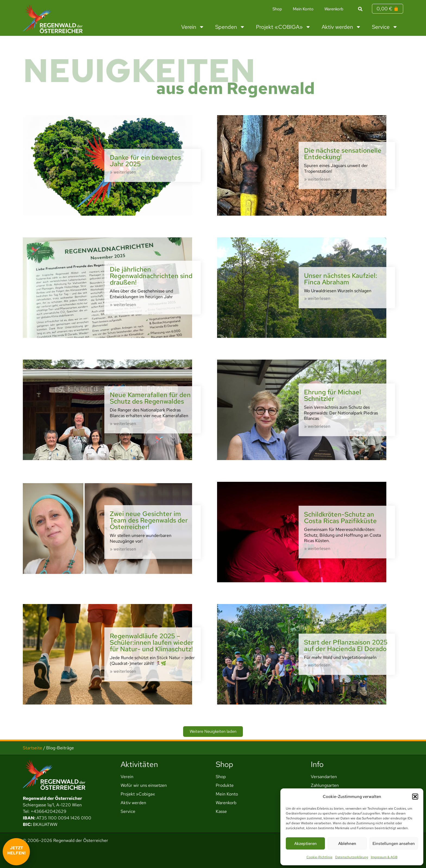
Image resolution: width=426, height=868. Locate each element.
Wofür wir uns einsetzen (144, 785)
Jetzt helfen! (16, 851)
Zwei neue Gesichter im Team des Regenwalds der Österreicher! (149, 520)
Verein (193, 27)
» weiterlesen (123, 172)
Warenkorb (334, 9)
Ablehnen (347, 844)
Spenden (230, 27)
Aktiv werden (341, 27)
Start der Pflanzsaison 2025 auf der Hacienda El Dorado (346, 645)
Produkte (225, 785)
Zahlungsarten (325, 785)
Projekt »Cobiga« (138, 794)
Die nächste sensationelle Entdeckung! (343, 154)
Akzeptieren (306, 844)
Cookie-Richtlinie (319, 857)
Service (385, 27)
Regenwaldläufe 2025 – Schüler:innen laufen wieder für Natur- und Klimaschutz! (152, 642)
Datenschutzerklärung (352, 857)
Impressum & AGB (384, 857)
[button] (415, 797)
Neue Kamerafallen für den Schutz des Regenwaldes (150, 398)
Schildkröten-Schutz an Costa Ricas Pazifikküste (340, 518)
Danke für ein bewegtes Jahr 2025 (145, 161)
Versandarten (324, 777)
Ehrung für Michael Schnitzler (333, 395)
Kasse (221, 811)
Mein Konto (303, 9)
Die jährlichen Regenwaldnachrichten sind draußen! (151, 276)
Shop (277, 9)
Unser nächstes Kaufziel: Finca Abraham (341, 279)
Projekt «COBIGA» (283, 27)
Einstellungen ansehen (394, 844)
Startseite (32, 748)
